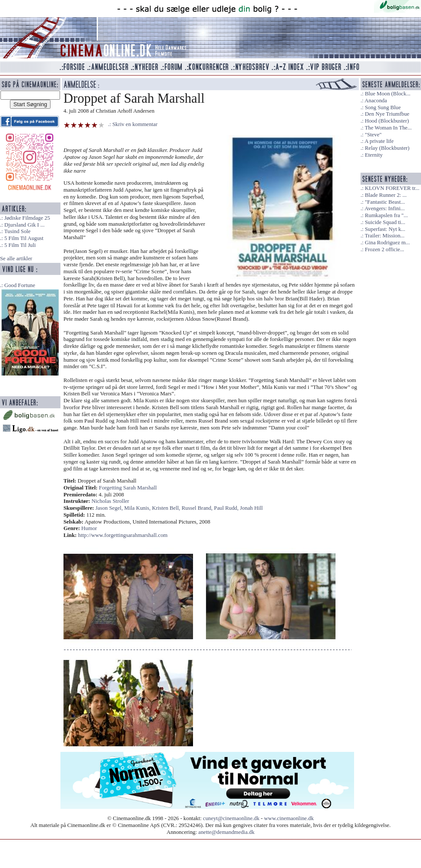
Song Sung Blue (383, 107)
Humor (89, 528)
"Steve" (373, 135)
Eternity (374, 155)
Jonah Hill (252, 508)
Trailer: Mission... (385, 236)
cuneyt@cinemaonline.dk (231, 818)
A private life (379, 141)
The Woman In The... (388, 128)
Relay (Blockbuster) (387, 148)
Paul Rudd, (227, 508)
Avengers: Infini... (385, 208)
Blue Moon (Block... (388, 94)
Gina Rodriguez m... (387, 243)
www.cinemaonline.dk (289, 818)
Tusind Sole (17, 231)
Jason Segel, (110, 508)
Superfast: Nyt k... (385, 229)
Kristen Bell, (167, 508)
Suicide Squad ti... (385, 222)
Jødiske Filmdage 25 (27, 218)
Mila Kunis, (138, 508)
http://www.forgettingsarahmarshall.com (123, 535)
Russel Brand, (198, 508)
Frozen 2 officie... (385, 249)
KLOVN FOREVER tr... (392, 188)
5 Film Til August (24, 238)
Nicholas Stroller (110, 501)
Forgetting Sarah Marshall (128, 488)
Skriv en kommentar (135, 124)
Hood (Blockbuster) (387, 121)
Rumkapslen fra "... (386, 215)
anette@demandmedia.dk (226, 832)
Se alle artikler (16, 259)
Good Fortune (20, 285)
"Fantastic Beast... (385, 202)
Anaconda (376, 101)
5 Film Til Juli (20, 245)
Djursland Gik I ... (24, 225)
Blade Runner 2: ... (386, 195)
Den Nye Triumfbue (387, 114)
